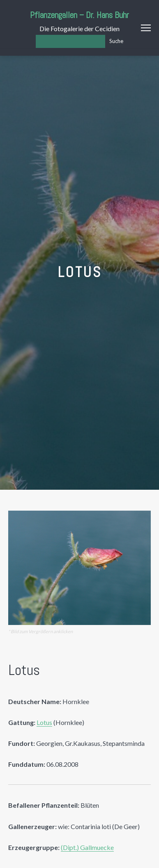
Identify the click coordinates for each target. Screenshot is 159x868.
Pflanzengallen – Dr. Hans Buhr (79, 15)
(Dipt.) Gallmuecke (87, 847)
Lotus (44, 722)
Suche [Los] (116, 41)
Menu (146, 28)
